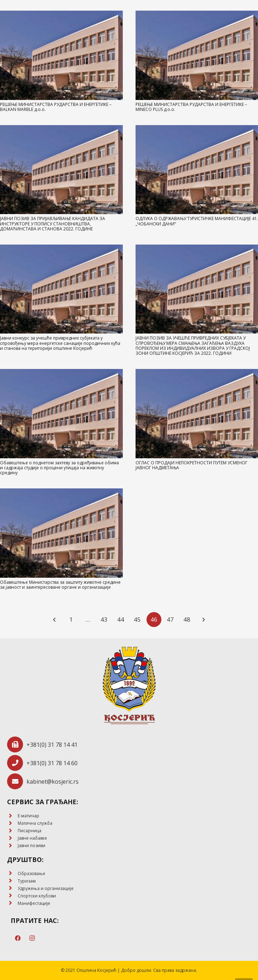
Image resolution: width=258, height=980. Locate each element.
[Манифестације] (12, 903)
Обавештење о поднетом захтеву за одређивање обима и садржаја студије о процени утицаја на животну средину (59, 468)
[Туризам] (12, 881)
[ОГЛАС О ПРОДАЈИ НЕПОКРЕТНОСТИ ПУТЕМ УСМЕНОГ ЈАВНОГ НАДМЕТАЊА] (197, 414)
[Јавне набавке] (12, 838)
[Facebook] (18, 938)
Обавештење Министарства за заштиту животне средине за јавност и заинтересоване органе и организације (60, 585)
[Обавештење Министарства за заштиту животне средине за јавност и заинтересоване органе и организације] (61, 533)
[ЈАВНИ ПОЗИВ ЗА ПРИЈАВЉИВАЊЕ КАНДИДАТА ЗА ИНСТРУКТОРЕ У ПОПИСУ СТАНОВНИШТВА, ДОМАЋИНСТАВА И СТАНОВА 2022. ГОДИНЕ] (61, 170)
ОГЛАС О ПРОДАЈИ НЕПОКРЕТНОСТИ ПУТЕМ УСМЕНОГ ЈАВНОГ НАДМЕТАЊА (191, 465)
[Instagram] (32, 938)
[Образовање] (12, 873)
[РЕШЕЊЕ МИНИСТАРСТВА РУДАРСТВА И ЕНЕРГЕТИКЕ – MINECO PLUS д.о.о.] (197, 55)
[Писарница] (12, 831)
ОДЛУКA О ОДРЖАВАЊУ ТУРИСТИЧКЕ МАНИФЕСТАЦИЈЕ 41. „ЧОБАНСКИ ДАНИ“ (197, 221)
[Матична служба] (12, 824)
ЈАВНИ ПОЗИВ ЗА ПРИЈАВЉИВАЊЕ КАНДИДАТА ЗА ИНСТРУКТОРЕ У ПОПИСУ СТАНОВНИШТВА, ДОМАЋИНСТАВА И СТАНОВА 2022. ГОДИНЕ (53, 224)
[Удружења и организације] (12, 888)
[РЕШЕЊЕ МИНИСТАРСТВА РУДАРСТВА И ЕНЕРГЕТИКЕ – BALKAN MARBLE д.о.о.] (61, 55)
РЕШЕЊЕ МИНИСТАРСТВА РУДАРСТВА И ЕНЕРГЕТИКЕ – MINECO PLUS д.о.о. (191, 107)
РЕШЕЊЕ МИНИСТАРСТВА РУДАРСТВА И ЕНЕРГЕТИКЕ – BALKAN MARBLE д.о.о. (56, 107)
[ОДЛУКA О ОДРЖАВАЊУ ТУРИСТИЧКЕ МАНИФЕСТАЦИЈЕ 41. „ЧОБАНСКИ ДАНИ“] (197, 170)
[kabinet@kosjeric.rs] (17, 781)
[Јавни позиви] (12, 846)
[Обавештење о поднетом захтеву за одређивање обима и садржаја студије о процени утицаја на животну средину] (61, 414)
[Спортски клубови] (12, 896)
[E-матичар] (12, 816)
